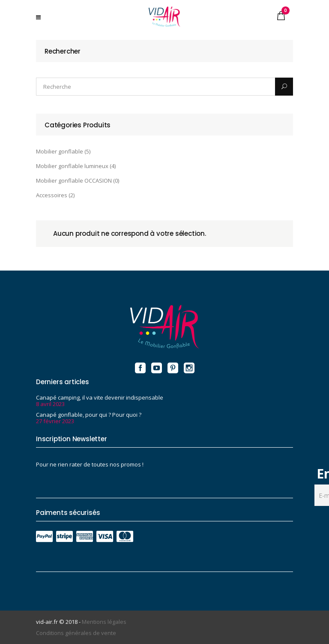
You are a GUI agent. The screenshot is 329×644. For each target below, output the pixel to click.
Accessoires (52, 195)
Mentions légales (104, 622)
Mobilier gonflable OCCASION (74, 181)
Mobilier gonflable (60, 151)
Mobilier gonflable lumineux (72, 166)
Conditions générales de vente (76, 633)
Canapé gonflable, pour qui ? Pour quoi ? (89, 415)
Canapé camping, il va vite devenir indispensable (100, 397)
